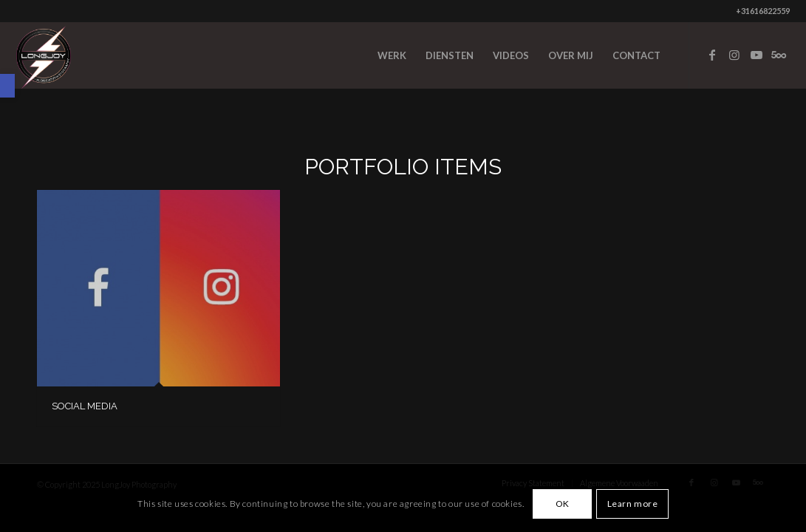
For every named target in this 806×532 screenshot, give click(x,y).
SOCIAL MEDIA (85, 406)
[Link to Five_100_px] (779, 55)
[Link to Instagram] (734, 55)
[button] (7, 86)
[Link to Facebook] (712, 55)
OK (563, 504)
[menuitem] (392, 55)
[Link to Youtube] (757, 55)
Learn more (633, 504)
